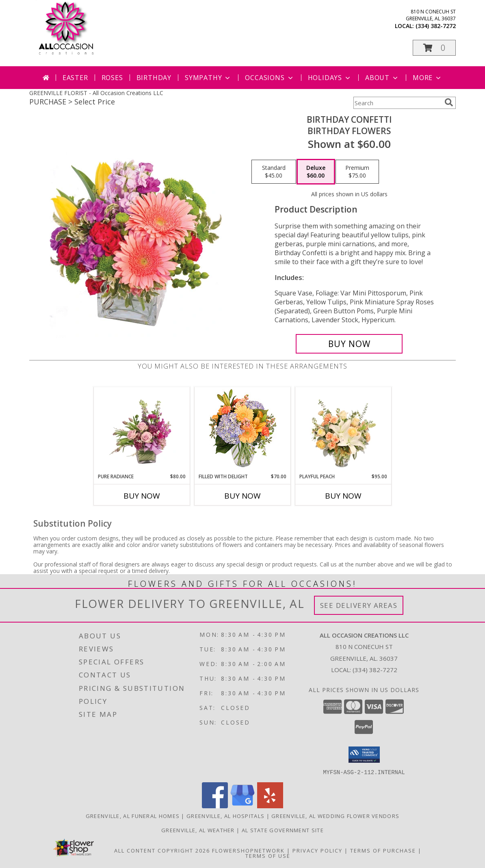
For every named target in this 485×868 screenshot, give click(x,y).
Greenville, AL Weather (198, 830)
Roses (112, 78)
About (382, 78)
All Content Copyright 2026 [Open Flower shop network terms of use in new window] (162, 850)
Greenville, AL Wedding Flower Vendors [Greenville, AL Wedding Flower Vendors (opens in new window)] (335, 816)
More (428, 78)
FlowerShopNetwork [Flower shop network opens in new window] (248, 850)
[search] (449, 102)
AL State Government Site (283, 830)
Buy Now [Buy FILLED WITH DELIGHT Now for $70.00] (242, 496)
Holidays (330, 78)
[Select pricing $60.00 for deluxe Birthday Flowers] (316, 172)
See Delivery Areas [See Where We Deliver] (359, 605)
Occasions (270, 78)
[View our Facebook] (215, 806)
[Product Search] (397, 103)
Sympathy (208, 78)
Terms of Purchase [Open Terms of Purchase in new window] (383, 850)
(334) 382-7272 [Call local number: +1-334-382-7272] (436, 26)
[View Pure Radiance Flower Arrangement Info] (142, 430)
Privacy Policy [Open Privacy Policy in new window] (317, 850)
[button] (434, 48)
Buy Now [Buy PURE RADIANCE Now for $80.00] (142, 496)
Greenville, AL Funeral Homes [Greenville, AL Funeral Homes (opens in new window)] (133, 816)
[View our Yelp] (270, 806)
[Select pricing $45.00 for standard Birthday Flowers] (274, 172)
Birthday (154, 78)
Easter (75, 78)
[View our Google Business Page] (242, 806)
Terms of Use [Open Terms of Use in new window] (268, 855)
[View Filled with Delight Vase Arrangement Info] (243, 430)
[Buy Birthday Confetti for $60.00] (349, 344)
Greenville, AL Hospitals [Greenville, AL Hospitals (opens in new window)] (225, 816)
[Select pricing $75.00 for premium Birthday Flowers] (357, 172)
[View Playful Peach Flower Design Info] (343, 430)
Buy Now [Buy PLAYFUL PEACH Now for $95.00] (343, 496)
